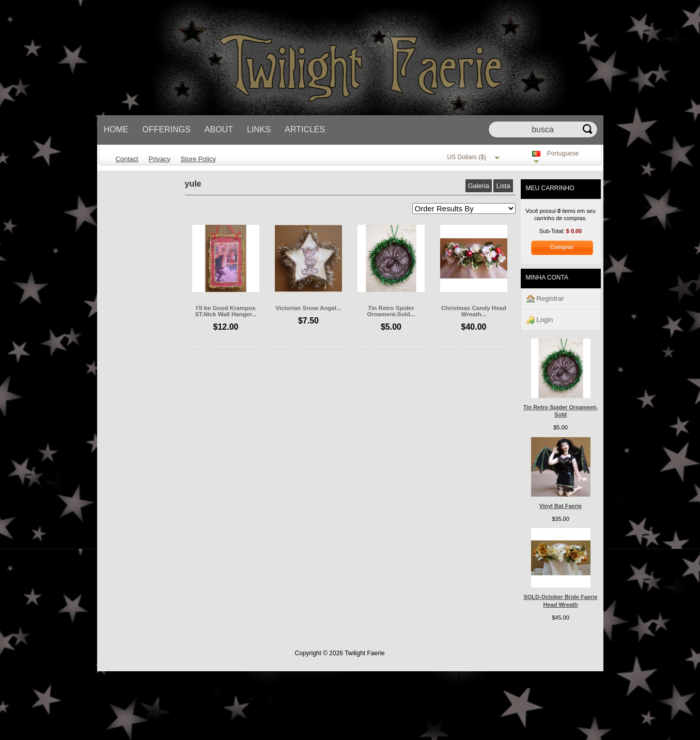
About (219, 129)
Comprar (562, 247)
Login (540, 320)
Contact (127, 159)
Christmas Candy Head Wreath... (474, 311)
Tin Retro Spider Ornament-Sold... (391, 311)
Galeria (479, 186)
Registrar (545, 299)
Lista (503, 186)
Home (116, 129)
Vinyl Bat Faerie (561, 506)
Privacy (160, 159)
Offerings (167, 129)
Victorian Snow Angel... (308, 308)
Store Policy (198, 159)
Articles (305, 129)
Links (259, 129)
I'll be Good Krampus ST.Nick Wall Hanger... (225, 311)
